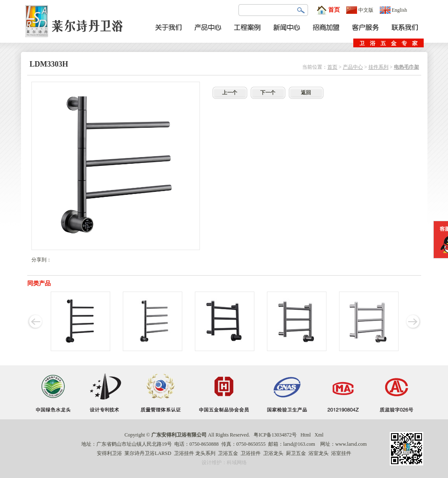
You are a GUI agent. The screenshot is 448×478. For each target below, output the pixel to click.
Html (306, 435)
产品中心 (353, 67)
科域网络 (237, 462)
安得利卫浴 (109, 453)
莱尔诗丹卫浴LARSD (148, 453)
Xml (319, 435)
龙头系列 (205, 453)
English (394, 10)
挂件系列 (378, 67)
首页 (328, 10)
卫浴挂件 (184, 453)
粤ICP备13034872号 (275, 435)
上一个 (230, 93)
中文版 (360, 10)
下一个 (268, 93)
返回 (306, 93)
